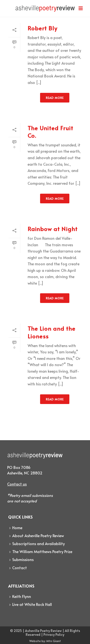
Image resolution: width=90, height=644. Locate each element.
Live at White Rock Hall (31, 604)
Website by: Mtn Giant (45, 641)
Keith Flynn (20, 596)
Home (16, 528)
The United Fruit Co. (50, 132)
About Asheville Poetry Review (37, 535)
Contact (18, 568)
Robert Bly (42, 28)
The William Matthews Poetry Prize (41, 551)
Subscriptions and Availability (37, 543)
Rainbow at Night (53, 229)
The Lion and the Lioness (51, 332)
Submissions (21, 559)
